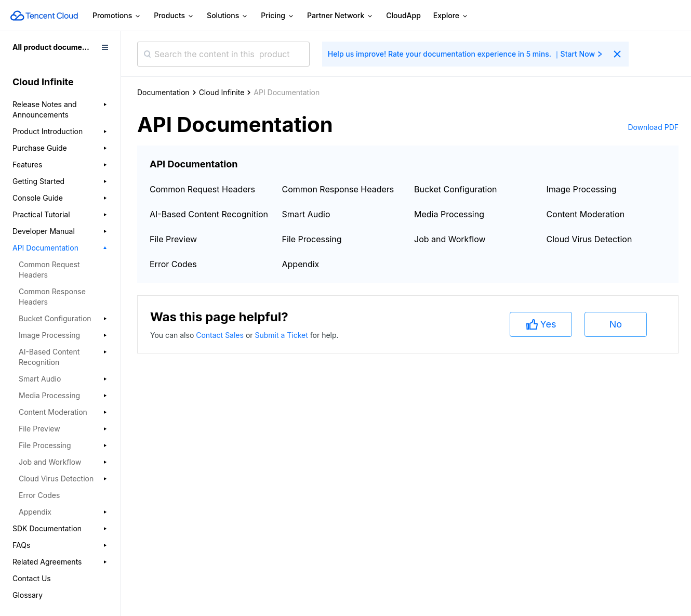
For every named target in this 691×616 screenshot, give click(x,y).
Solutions (228, 16)
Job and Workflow (450, 239)
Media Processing (449, 214)
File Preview (173, 239)
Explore (451, 16)
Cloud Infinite (222, 92)
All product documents (53, 47)
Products (174, 16)
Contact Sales (221, 335)
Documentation (163, 92)
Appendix (301, 264)
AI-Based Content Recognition (209, 214)
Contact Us (32, 578)
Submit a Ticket (282, 335)
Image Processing (582, 189)
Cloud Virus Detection (589, 239)
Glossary (28, 595)
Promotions (117, 16)
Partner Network (340, 16)
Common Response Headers (52, 297)
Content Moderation (586, 214)
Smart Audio (306, 214)
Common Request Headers (49, 270)
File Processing (312, 239)
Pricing (278, 16)
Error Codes (39, 495)
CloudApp (403, 15)
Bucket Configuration (456, 189)
